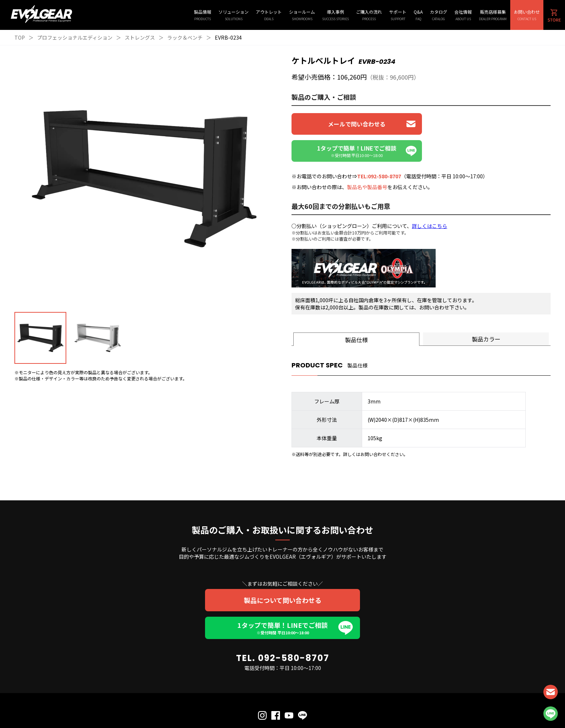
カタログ (439, 15)
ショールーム (302, 15)
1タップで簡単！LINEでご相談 (282, 601)
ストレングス (140, 37)
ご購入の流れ (369, 15)
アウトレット (269, 15)
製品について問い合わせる (283, 573)
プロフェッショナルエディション (75, 37)
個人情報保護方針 (262, 707)
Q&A (418, 15)
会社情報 (463, 15)
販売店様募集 (493, 15)
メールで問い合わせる (355, 124)
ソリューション (233, 15)
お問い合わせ (527, 15)
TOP (20, 37)
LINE (551, 714)
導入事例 (335, 15)
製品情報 (203, 15)
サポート (398, 15)
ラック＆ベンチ (185, 37)
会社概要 (310, 707)
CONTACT (551, 692)
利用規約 (290, 707)
